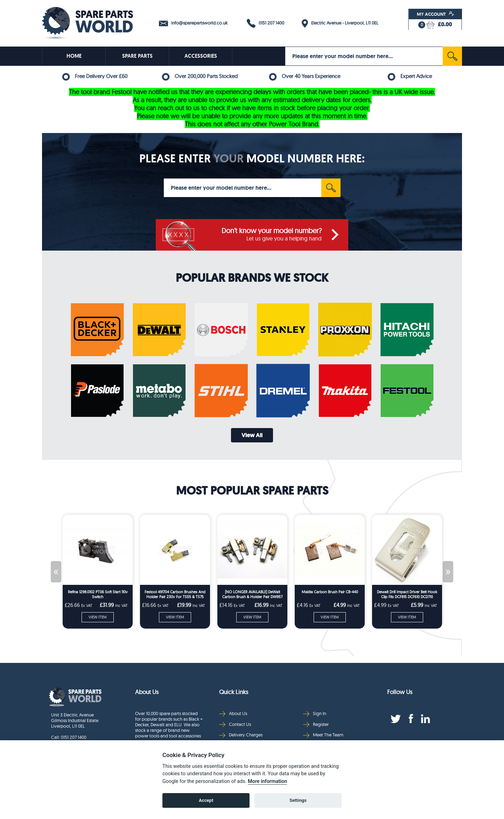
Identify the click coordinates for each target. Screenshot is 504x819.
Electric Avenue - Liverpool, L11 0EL (340, 23)
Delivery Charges (241, 735)
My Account (436, 14)
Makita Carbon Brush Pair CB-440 (330, 592)
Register (316, 724)
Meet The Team (323, 735)
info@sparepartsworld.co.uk (193, 23)
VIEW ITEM (98, 617)
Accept (206, 801)
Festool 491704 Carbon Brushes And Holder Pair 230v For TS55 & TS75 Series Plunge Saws (175, 594)
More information (267, 782)
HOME (74, 56)
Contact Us (235, 724)
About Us (233, 713)
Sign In (315, 713)
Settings (298, 801)
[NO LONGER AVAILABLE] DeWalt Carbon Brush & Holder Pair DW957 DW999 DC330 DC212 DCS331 (252, 594)
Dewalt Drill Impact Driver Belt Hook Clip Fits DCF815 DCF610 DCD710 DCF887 (407, 594)
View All (252, 435)
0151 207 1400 (265, 23)
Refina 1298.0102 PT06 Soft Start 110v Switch (98, 594)
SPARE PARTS (137, 56)
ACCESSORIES (201, 56)
